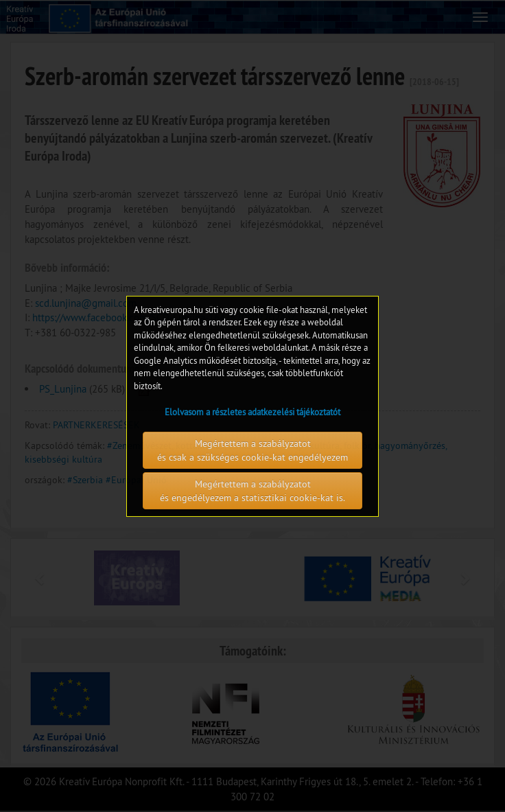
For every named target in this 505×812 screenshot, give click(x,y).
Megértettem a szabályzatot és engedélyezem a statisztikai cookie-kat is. (252, 491)
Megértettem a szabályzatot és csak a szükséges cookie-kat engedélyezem (252, 450)
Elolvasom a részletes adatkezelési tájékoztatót (252, 412)
